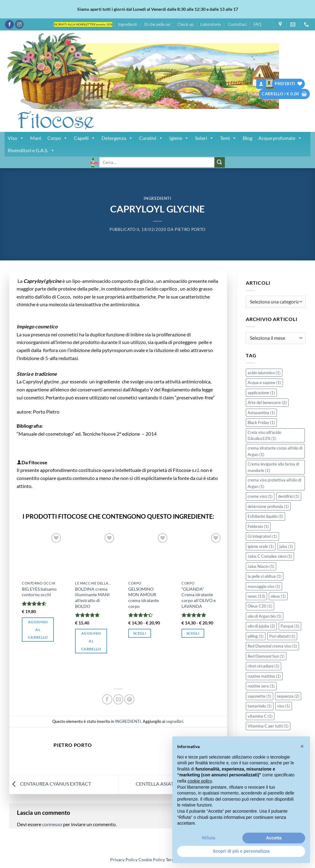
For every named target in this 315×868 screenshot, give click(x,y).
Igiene (179, 138)
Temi (228, 138)
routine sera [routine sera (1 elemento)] (261, 686)
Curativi (151, 138)
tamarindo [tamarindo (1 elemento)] (260, 706)
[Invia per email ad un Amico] (118, 699)
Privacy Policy (124, 860)
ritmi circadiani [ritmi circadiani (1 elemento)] (263, 666)
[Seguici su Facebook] (9, 25)
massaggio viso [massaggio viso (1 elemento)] (264, 586)
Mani (36, 138)
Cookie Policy (152, 860)
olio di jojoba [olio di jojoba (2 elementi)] (261, 626)
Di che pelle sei (157, 24)
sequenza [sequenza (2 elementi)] (288, 696)
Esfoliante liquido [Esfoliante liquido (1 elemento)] (265, 516)
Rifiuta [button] (209, 838)
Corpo (58, 138)
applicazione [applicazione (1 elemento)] (261, 393)
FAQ (257, 24)
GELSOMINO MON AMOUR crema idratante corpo (144, 598)
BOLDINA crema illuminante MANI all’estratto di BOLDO (92, 598)
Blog (247, 138)
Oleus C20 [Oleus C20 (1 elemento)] (260, 606)
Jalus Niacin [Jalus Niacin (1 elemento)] (261, 566)
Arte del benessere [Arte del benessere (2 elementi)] (267, 402)
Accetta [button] (274, 838)
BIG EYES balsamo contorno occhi (39, 592)
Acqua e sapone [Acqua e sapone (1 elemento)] (264, 382)
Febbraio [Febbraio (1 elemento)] (258, 526)
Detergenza (117, 138)
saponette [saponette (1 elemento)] (259, 696)
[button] (261, 84)
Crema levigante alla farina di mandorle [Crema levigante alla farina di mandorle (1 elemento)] (273, 467)
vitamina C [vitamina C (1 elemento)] (260, 716)
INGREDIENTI (157, 198)
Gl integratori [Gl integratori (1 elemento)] (262, 536)
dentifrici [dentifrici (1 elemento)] (289, 496)
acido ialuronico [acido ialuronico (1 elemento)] (264, 373)
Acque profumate (280, 138)
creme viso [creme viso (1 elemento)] (260, 496)
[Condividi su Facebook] (107, 699)
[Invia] (220, 162)
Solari (204, 138)
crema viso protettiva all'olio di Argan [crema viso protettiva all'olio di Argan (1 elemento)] (274, 483)
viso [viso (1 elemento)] (284, 706)
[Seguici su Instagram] (19, 25)
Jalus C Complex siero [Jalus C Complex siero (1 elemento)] (270, 556)
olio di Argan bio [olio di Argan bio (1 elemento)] (265, 616)
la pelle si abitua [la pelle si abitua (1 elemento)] (265, 576)
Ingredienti (128, 24)
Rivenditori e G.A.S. (31, 150)
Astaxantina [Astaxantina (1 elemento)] (261, 413)
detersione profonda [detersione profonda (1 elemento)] (268, 506)
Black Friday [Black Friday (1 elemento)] (261, 422)
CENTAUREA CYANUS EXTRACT (50, 784)
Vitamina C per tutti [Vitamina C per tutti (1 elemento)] (268, 726)
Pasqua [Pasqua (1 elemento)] (290, 626)
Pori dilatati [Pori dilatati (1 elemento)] (282, 636)
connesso (52, 824)
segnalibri (175, 721)
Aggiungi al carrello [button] (38, 630)
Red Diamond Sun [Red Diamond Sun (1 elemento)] (266, 656)
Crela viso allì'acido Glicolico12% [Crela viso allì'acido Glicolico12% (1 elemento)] (264, 435)
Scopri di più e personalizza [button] (241, 851)
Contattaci (237, 24)
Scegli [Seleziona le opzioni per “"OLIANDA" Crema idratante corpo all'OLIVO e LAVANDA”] (193, 633)
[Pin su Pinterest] (129, 699)
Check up (185, 24)
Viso (16, 138)
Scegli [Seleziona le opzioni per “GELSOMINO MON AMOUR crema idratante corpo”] (140, 633)
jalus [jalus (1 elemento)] (286, 546)
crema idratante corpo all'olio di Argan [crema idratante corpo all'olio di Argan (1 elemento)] (275, 451)
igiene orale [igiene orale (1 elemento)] (261, 546)
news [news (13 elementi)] (256, 596)
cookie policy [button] (199, 781)
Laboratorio (211, 24)
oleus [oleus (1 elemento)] (278, 596)
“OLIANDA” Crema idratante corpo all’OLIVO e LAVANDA (199, 598)
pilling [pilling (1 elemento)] (256, 636)
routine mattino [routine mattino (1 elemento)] (264, 676)
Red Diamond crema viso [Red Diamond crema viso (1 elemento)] (272, 646)
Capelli (85, 138)
